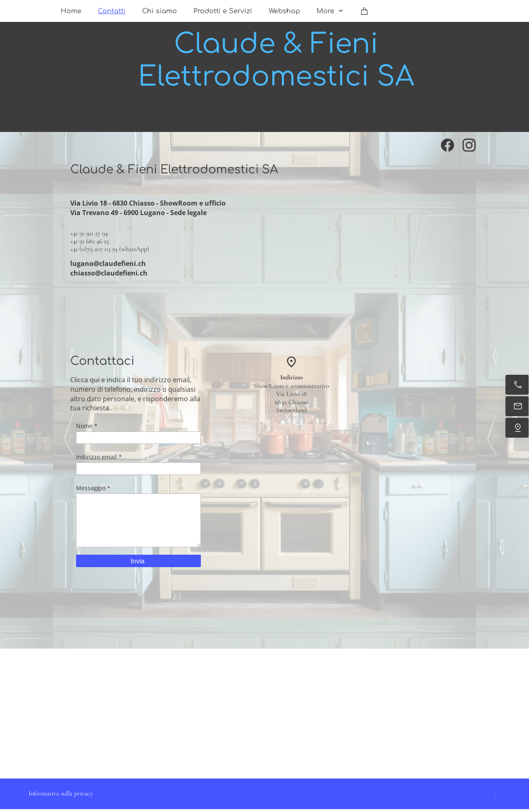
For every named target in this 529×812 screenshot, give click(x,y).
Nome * (87, 426)
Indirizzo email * (99, 457)
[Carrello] (365, 11)
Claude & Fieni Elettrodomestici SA (276, 60)
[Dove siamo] (517, 428)
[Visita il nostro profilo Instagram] (469, 145)
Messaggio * (93, 488)
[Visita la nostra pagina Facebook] (448, 145)
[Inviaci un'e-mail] (517, 406)
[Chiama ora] (517, 385)
